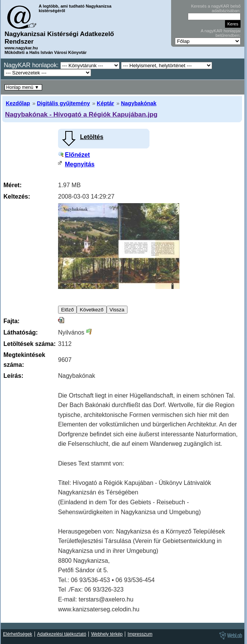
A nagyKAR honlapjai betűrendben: (221, 33)
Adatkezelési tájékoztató (62, 634)
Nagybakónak (139, 103)
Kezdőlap (18, 103)
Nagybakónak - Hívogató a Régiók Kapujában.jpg (81, 114)
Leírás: (13, 376)
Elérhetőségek (18, 634)
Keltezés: (17, 197)
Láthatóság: (21, 332)
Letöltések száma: (30, 344)
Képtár (105, 103)
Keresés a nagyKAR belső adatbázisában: (216, 8)
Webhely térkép (107, 634)
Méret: (13, 185)
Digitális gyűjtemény (63, 103)
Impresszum (140, 634)
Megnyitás (80, 164)
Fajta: (12, 321)
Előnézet (77, 155)
